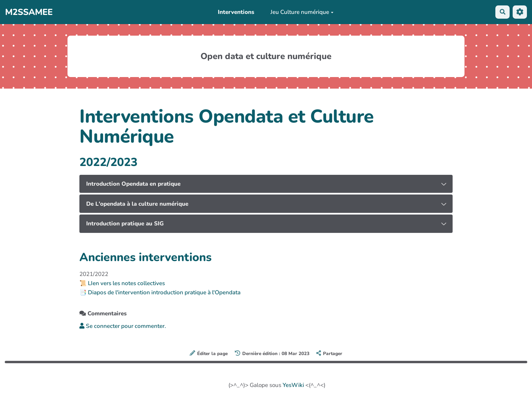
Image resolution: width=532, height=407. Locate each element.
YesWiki (293, 385)
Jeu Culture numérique (302, 12)
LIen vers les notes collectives (126, 283)
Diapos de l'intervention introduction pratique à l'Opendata (164, 292)
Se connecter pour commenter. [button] (123, 326)
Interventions (236, 12)
